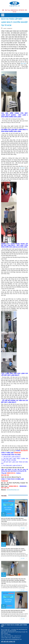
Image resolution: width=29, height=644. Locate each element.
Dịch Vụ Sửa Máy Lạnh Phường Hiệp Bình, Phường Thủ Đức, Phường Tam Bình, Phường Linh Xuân (14, 520)
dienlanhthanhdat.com (13, 490)
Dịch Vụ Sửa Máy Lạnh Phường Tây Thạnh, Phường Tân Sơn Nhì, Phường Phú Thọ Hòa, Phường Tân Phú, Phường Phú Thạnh (13, 550)
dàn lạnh (23, 63)
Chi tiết (23, 528)
